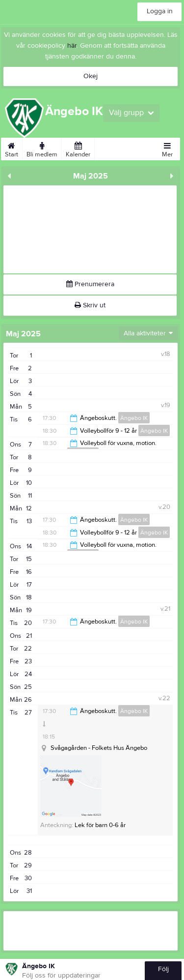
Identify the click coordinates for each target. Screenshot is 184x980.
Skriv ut (90, 305)
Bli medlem (42, 148)
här (72, 46)
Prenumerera (90, 284)
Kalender (78, 148)
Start (12, 148)
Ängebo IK (134, 418)
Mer (167, 148)
